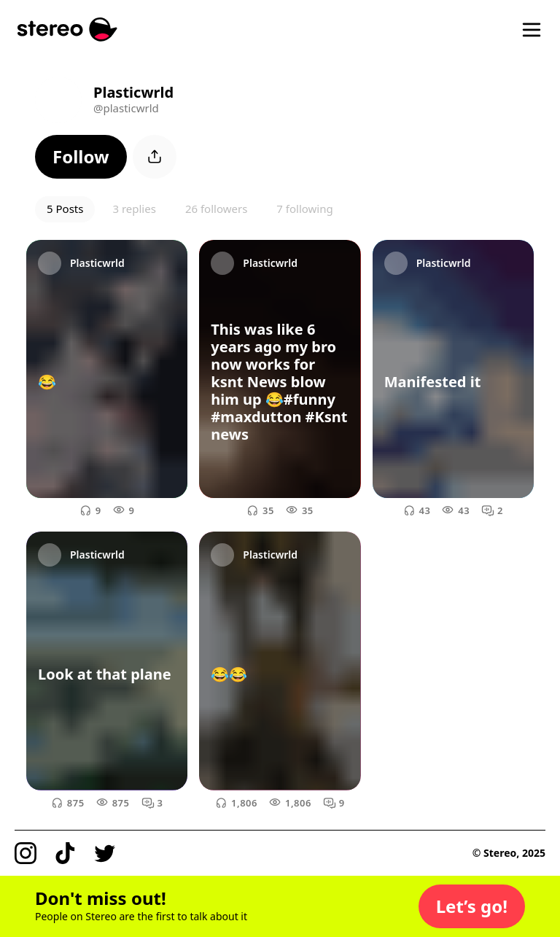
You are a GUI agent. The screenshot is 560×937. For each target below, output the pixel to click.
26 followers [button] (216, 209)
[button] (81, 157)
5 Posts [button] (65, 209)
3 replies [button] (134, 209)
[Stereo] (67, 30)
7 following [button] (304, 209)
